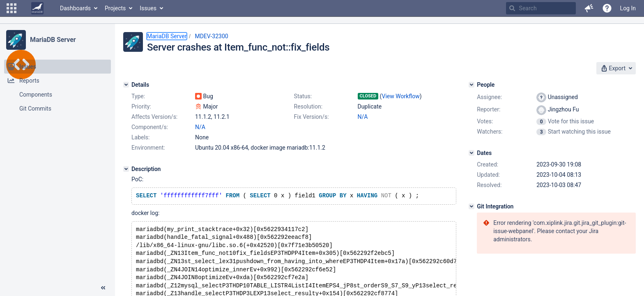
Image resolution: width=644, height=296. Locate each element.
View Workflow (401, 96)
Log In (628, 8)
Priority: (141, 106)
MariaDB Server (53, 40)
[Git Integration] (471, 206)
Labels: (140, 137)
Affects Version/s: (154, 117)
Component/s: (150, 127)
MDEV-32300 (211, 36)
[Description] (126, 169)
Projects (115, 8)
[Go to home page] (37, 8)
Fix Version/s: (312, 117)
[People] (471, 85)
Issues (148, 8)
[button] (11, 8)
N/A (363, 117)
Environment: (148, 148)
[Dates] (471, 153)
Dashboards (75, 8)
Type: (138, 96)
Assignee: (489, 97)
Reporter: (489, 109)
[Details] (126, 85)
